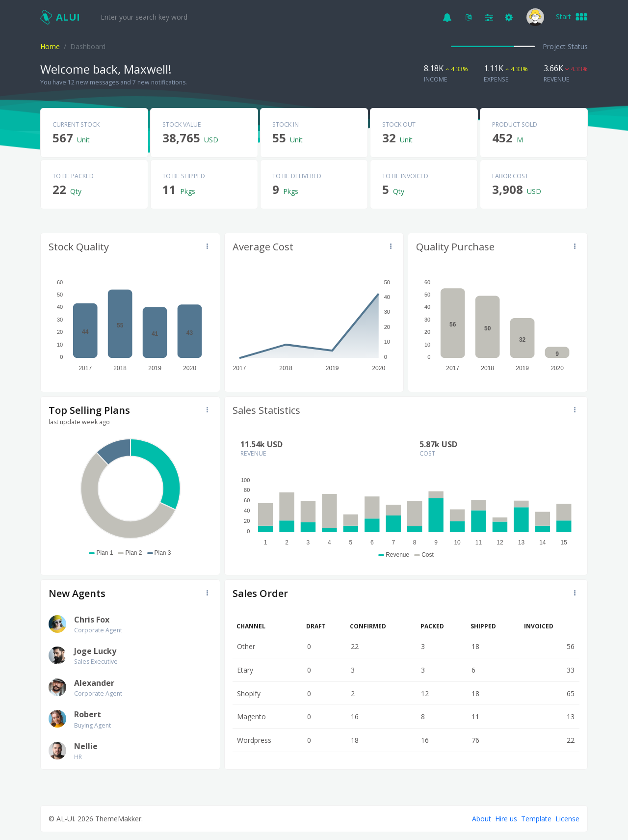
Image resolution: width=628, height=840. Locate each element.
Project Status (565, 46)
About (482, 819)
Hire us (506, 819)
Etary (245, 670)
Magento (251, 717)
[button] (447, 17)
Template (536, 819)
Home (50, 46)
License (567, 819)
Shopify (249, 693)
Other (246, 646)
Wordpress (254, 740)
